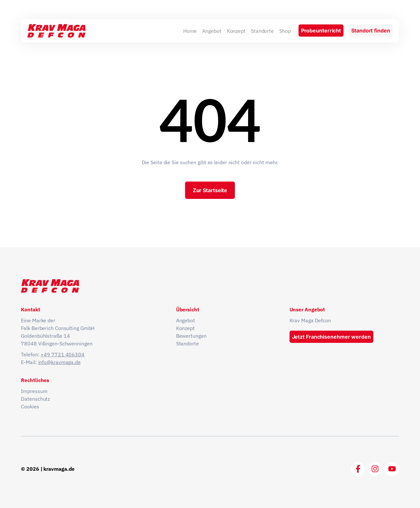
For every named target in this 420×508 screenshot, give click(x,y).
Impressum (34, 391)
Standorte (262, 31)
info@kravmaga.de (59, 362)
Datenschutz (35, 399)
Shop (285, 31)
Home (190, 31)
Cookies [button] (30, 406)
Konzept (236, 31)
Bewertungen (191, 336)
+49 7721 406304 (63, 354)
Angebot (212, 31)
